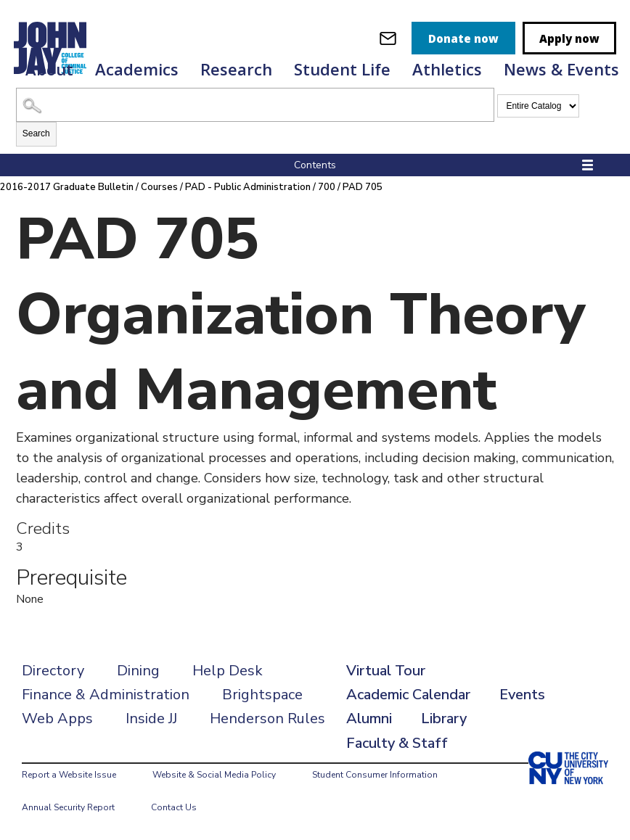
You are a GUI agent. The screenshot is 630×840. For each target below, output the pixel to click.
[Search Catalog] (255, 105)
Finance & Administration (106, 695)
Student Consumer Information (375, 775)
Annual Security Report (68, 807)
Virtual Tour (386, 671)
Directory (53, 671)
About (49, 69)
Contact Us (174, 807)
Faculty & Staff (397, 743)
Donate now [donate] (463, 38)
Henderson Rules (267, 718)
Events (522, 695)
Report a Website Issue (69, 775)
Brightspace (262, 695)
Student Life (342, 69)
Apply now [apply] (569, 38)
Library (444, 718)
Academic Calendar (408, 695)
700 (327, 187)
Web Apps (57, 718)
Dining (138, 671)
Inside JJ (151, 718)
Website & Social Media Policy (214, 775)
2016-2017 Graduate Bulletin (67, 187)
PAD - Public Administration (248, 187)
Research (236, 69)
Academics (137, 69)
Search (36, 133)
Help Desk (228, 671)
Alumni (369, 718)
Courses (159, 187)
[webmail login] (388, 38)
